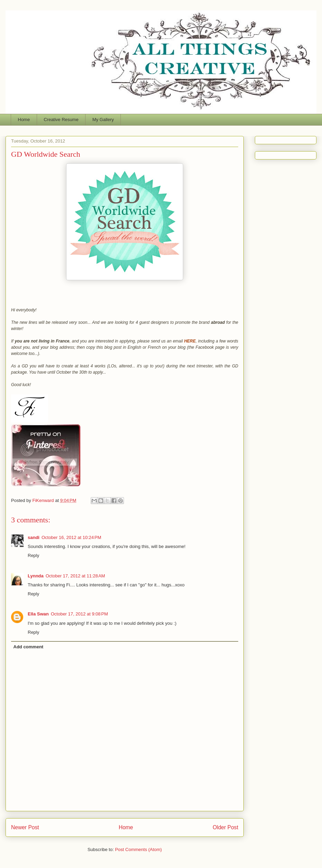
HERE (190, 341)
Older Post (225, 827)
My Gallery (103, 120)
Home (24, 120)
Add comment (29, 647)
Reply (33, 555)
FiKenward (44, 500)
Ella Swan (38, 614)
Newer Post (25, 827)
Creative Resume (61, 120)
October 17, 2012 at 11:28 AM (75, 576)
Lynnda (36, 576)
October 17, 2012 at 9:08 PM (79, 614)
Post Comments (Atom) (138, 849)
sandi (34, 537)
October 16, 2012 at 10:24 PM (71, 537)
